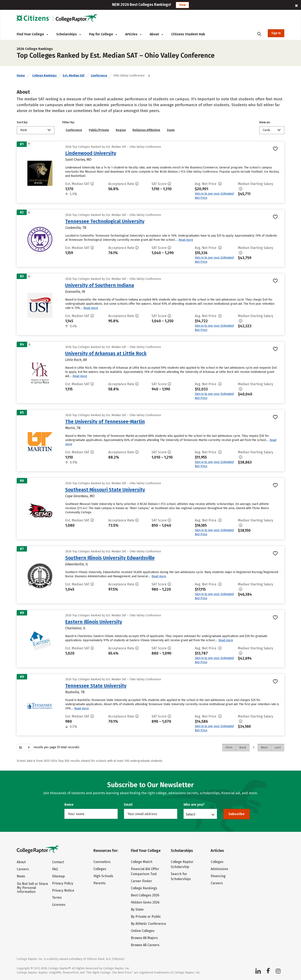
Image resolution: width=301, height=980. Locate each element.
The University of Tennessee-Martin (105, 422)
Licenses (59, 905)
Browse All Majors (144, 938)
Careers (23, 869)
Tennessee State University (96, 686)
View (182, 5)
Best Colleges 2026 (145, 895)
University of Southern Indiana (100, 285)
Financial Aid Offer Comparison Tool (145, 871)
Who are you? (194, 805)
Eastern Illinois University (94, 622)
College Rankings (44, 76)
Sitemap (58, 876)
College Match (142, 862)
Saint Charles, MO (78, 160)
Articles (133, 34)
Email (128, 805)
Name (69, 805)
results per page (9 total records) (48, 747)
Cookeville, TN (76, 228)
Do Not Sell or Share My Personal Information (33, 888)
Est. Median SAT (74, 76)
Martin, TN (73, 428)
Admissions (219, 869)
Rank (24, 130)
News (21, 876)
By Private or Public (146, 917)
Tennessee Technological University (105, 221)
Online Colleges (143, 931)
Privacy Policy (63, 883)
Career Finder (141, 881)
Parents (99, 883)
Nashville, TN (75, 692)
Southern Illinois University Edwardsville (110, 558)
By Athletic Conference (148, 924)
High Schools (103, 876)
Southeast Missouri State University (105, 490)
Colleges (100, 869)
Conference (99, 76)
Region (121, 130)
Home (21, 76)
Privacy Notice (63, 890)
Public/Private (99, 130)
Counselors (102, 862)
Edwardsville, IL (77, 564)
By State (137, 909)
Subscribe (237, 814)
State (171, 130)
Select (191, 814)
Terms (57, 898)
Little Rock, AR (76, 360)
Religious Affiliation (146, 130)
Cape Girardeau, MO (80, 496)
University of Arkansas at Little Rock (106, 353)
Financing (218, 876)
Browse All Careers (145, 945)
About (156, 34)
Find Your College (32, 34)
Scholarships (68, 34)
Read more (186, 240)
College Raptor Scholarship (182, 864)
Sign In (276, 33)
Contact (58, 862)
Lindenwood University (91, 153)
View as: (265, 122)
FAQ (55, 869)
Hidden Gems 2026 (145, 902)
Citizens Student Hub (188, 34)
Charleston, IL (75, 628)
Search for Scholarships (181, 876)
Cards (267, 130)
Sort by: (22, 122)
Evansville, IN (75, 292)
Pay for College (103, 34)
